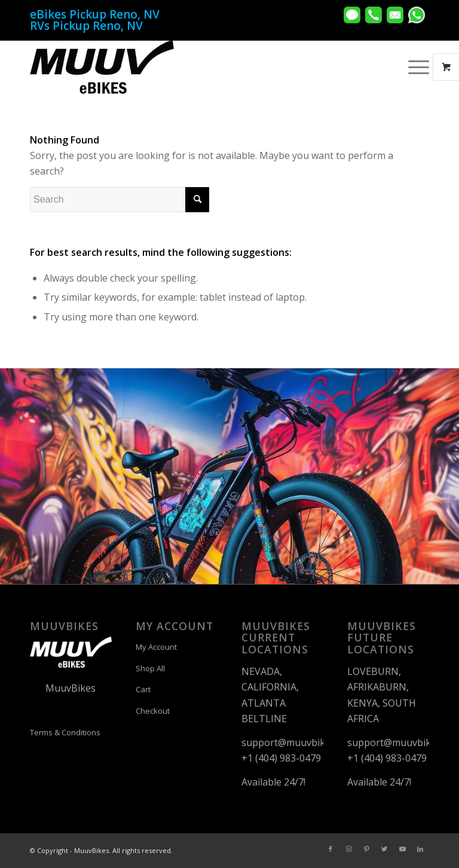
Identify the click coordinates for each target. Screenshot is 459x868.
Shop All (150, 668)
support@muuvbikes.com (299, 742)
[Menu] (413, 67)
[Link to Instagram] (348, 849)
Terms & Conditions (65, 732)
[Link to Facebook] (331, 849)
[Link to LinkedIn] (420, 849)
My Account (156, 647)
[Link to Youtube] (402, 849)
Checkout (153, 711)
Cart (143, 689)
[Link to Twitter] (384, 849)
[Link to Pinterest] (366, 849)
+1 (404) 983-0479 (281, 758)
